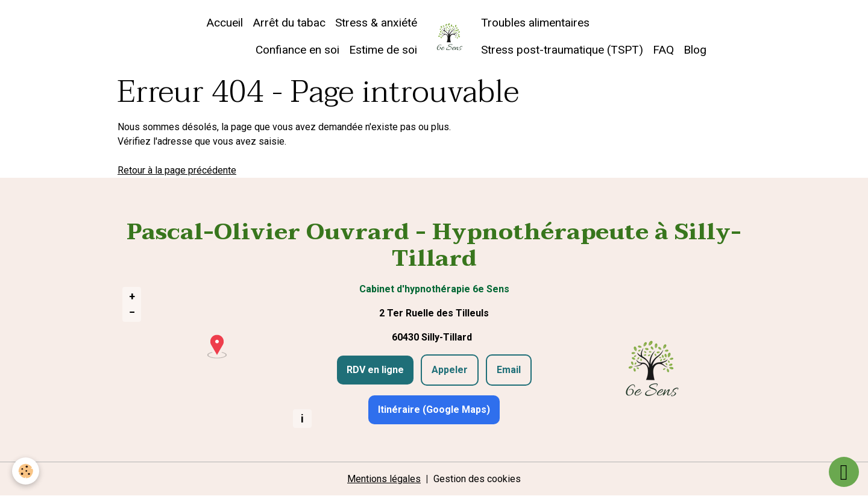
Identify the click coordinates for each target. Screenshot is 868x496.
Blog (695, 50)
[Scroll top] (844, 472)
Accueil (225, 23)
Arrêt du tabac (289, 23)
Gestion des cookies (477, 479)
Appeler (450, 370)
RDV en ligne (375, 370)
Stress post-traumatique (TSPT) (562, 50)
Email (509, 370)
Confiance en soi (297, 50)
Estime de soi (383, 50)
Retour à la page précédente (177, 170)
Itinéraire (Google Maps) (434, 410)
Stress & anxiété (376, 23)
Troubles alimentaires (535, 23)
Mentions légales (384, 479)
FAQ (663, 50)
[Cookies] (26, 471)
